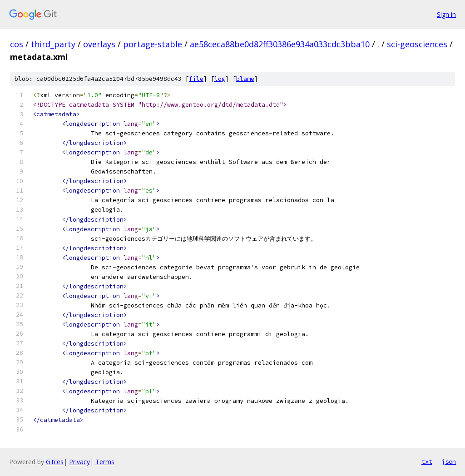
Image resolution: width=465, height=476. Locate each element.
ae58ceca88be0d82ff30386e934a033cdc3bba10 (280, 44)
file (196, 79)
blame (245, 79)
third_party (53, 44)
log (220, 79)
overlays (99, 44)
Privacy (79, 462)
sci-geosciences (417, 44)
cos (17, 44)
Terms (105, 462)
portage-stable (153, 44)
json (449, 461)
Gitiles (55, 462)
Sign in (446, 14)
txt (427, 461)
